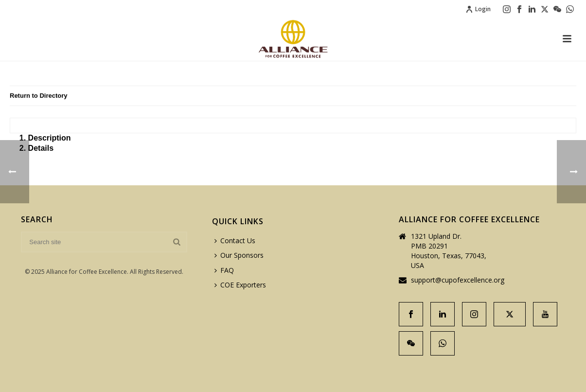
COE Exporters (240, 285)
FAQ (224, 270)
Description (50, 138)
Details (41, 148)
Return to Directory (38, 96)
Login (478, 9)
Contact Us (235, 241)
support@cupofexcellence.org (458, 280)
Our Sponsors (239, 255)
